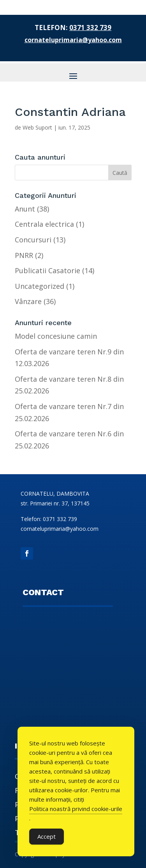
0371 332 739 (90, 28)
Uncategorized (40, 286)
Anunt (25, 209)
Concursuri (33, 240)
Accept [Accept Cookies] (47, 836)
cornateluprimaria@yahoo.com (73, 40)
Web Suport (37, 127)
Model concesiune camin (56, 336)
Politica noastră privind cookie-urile (76, 809)
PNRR (24, 255)
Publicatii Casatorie (47, 270)
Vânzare (28, 301)
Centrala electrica (44, 224)
